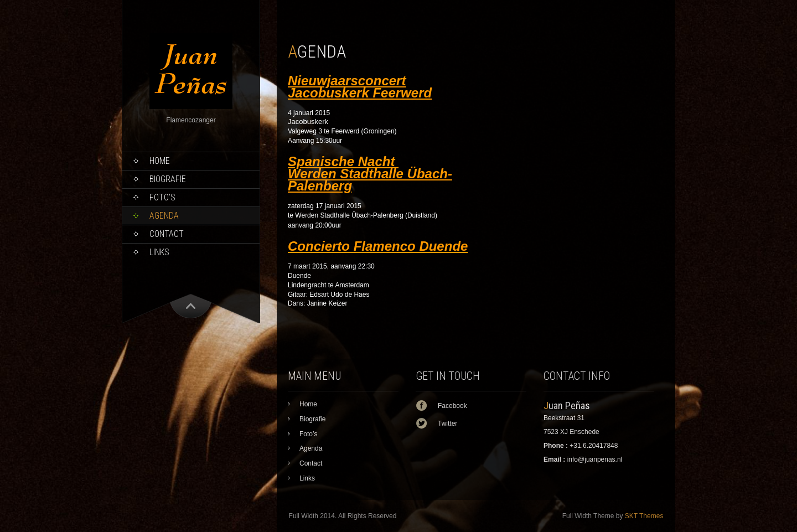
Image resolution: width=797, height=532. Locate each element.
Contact (167, 234)
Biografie (168, 179)
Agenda (164, 216)
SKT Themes (644, 516)
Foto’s (162, 197)
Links (159, 252)
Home (160, 161)
